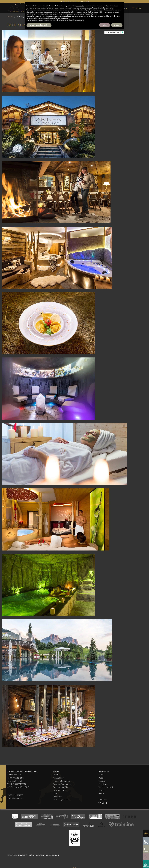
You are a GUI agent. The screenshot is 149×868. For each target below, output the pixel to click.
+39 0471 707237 (16, 795)
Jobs (55, 793)
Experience (103, 784)
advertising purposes (103, 12)
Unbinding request (61, 799)
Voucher (57, 775)
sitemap (102, 793)
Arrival (101, 775)
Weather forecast (106, 787)
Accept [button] (117, 25)
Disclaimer (22, 855)
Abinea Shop (58, 778)
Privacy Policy (31, 855)
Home (10, 16)
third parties (60, 10)
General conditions (52, 855)
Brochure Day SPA (61, 787)
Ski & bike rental (60, 790)
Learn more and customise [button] (39, 25)
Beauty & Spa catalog (62, 784)
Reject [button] (105, 25)
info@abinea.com (16, 798)
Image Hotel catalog (62, 781)
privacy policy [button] (80, 6)
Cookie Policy (41, 855)
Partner (102, 790)
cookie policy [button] (110, 8)
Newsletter (58, 796)
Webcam (102, 781)
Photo (101, 778)
